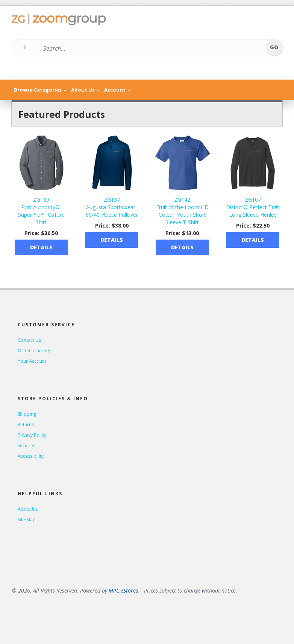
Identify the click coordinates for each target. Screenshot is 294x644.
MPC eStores (123, 590)
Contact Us (29, 340)
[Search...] (142, 48)
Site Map (27, 520)
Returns (26, 425)
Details (41, 247)
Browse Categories (40, 90)
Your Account (32, 361)
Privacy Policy (32, 435)
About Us (85, 90)
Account (117, 90)
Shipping (27, 414)
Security (26, 446)
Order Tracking (34, 351)
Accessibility (31, 456)
